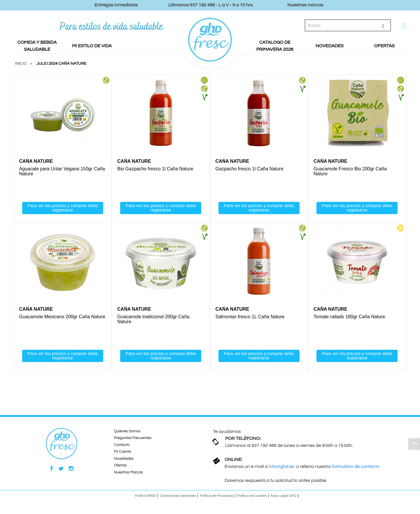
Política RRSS (145, 496)
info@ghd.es (282, 467)
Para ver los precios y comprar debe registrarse (63, 208)
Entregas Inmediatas (116, 5)
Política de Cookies (252, 496)
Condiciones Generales (178, 496)
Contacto (122, 445)
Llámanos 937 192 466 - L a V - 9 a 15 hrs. (211, 5)
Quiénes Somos (127, 431)
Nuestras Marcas (128, 473)
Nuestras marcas (305, 5)
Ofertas (120, 466)
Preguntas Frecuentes (133, 438)
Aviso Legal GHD (284, 496)
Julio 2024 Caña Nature (61, 64)
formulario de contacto (356, 467)
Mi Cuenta (123, 452)
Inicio (21, 64)
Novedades (124, 459)
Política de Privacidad (217, 496)
